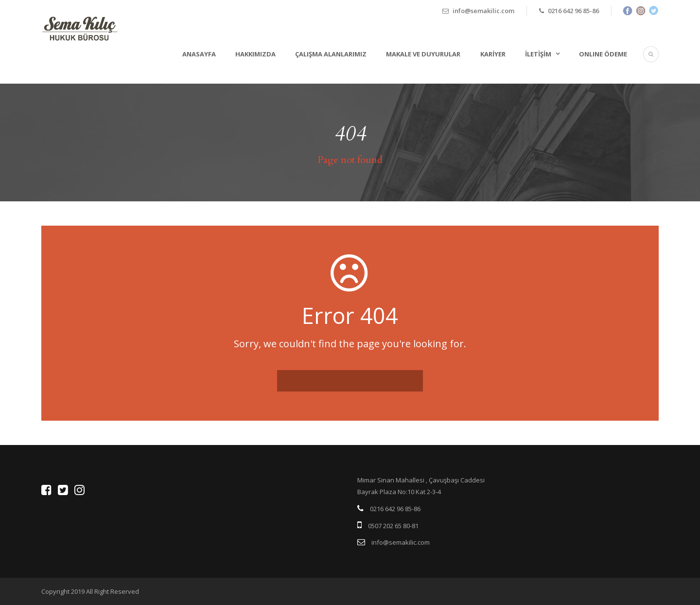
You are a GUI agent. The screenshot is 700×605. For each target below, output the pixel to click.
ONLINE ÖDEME (603, 54)
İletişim (538, 54)
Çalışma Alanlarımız (331, 54)
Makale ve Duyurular (423, 54)
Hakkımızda (255, 54)
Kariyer (493, 54)
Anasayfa (199, 54)
